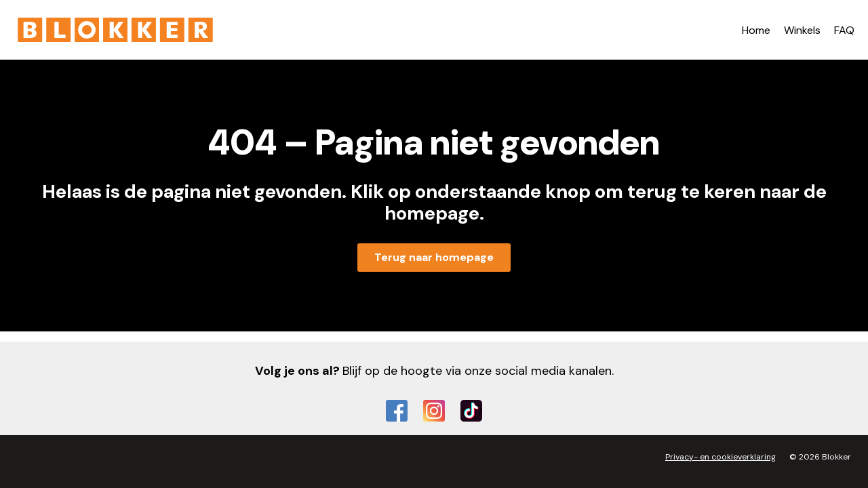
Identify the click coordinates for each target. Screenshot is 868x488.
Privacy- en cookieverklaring (721, 457)
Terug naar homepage (434, 257)
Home (756, 30)
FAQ (844, 30)
